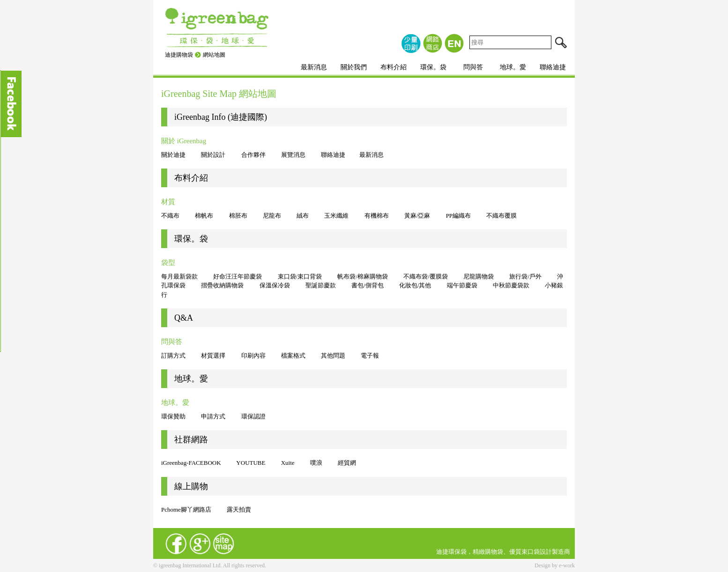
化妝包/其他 (415, 285)
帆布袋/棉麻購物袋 (363, 276)
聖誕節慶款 (321, 285)
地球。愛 (513, 67)
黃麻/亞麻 (417, 216)
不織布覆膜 (501, 216)
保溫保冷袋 (275, 285)
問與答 (473, 67)
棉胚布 (238, 216)
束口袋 (531, 552)
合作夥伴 (253, 155)
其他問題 (333, 356)
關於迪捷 (173, 155)
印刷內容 (253, 356)
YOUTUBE (251, 463)
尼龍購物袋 (479, 276)
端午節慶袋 (462, 285)
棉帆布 (204, 216)
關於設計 (213, 155)
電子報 (370, 356)
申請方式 (213, 416)
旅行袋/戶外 (525, 276)
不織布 (170, 216)
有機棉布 (377, 216)
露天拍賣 (239, 510)
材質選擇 (213, 356)
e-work (567, 565)
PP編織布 (458, 216)
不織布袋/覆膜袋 (426, 276)
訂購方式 (173, 356)
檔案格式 (293, 356)
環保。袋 (433, 67)
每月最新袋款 (179, 276)
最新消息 (314, 67)
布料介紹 (394, 67)
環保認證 (253, 416)
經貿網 (347, 463)
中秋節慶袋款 (511, 285)
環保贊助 (173, 416)
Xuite (288, 463)
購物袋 (494, 552)
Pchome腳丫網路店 (187, 510)
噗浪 (316, 463)
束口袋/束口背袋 (300, 276)
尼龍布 (272, 216)
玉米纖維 (336, 216)
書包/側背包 (368, 285)
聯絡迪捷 (553, 67)
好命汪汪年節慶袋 (238, 276)
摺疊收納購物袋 (222, 285)
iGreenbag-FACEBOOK (191, 463)
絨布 (303, 216)
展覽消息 (293, 155)
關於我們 (354, 67)
